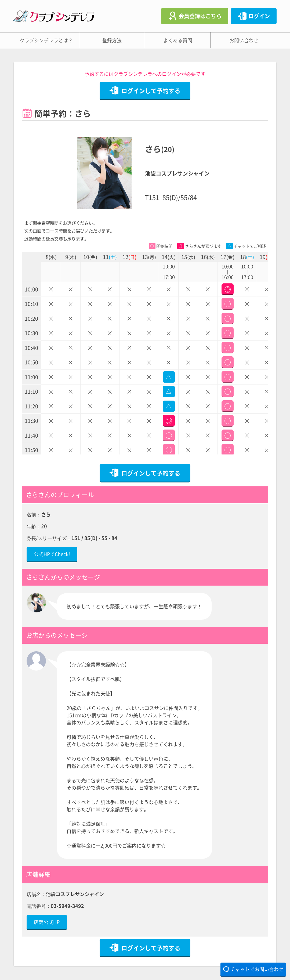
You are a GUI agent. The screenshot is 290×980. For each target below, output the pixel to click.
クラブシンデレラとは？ (46, 40)
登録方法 (112, 40)
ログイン (259, 16)
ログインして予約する (151, 90)
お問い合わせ (244, 40)
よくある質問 (178, 40)
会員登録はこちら (200, 16)
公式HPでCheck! (52, 554)
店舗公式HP (47, 922)
